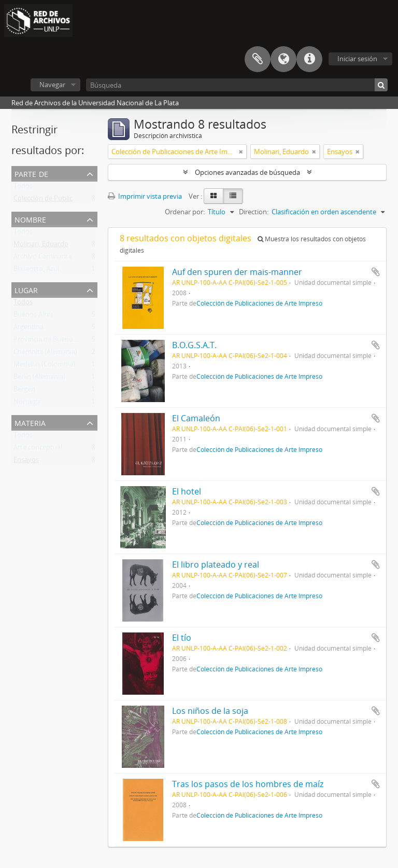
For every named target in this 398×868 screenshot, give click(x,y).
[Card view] (214, 196)
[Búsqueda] (237, 85)
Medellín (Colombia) (44, 366)
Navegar (52, 85)
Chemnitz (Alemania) (45, 354)
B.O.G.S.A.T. (194, 345)
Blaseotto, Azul (36, 271)
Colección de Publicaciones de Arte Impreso (80, 200)
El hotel (187, 491)
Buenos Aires (33, 316)
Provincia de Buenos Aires (53, 341)
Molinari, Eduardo (41, 246)
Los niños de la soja (210, 711)
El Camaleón (196, 418)
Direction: (254, 212)
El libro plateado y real (216, 564)
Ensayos (26, 462)
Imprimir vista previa (145, 196)
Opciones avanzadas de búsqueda (247, 172)
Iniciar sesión (357, 59)
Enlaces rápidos (309, 59)
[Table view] (233, 196)
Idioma (283, 59)
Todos (23, 188)
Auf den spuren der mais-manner (237, 272)
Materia (30, 422)
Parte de (31, 173)
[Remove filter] (241, 151)
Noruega (27, 404)
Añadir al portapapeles (376, 272)
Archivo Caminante (43, 258)
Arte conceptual (38, 449)
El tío (182, 638)
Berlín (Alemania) (39, 379)
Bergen (24, 391)
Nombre (30, 219)
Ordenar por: (185, 212)
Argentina (29, 329)
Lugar (26, 289)
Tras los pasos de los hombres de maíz (248, 784)
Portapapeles (258, 59)
